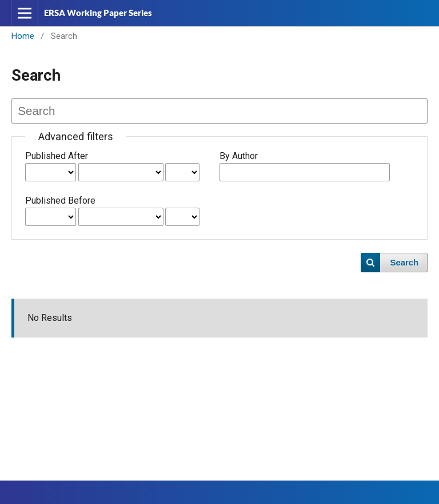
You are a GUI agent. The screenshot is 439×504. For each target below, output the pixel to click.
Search (405, 263)
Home (23, 36)
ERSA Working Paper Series (98, 13)
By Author (239, 156)
